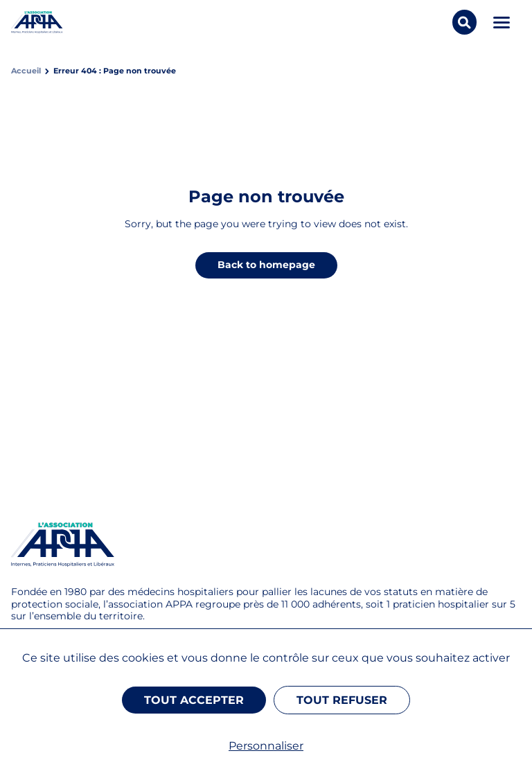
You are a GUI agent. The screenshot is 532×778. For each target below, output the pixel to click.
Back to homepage (266, 265)
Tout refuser (342, 700)
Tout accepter (194, 700)
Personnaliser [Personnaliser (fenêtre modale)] (266, 746)
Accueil (26, 71)
